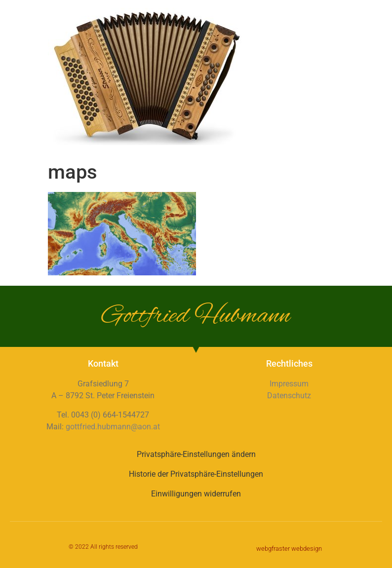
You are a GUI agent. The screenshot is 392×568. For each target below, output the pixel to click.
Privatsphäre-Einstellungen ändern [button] (196, 454)
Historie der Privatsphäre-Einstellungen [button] (196, 474)
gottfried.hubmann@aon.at (113, 427)
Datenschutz (289, 396)
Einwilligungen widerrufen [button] (196, 494)
